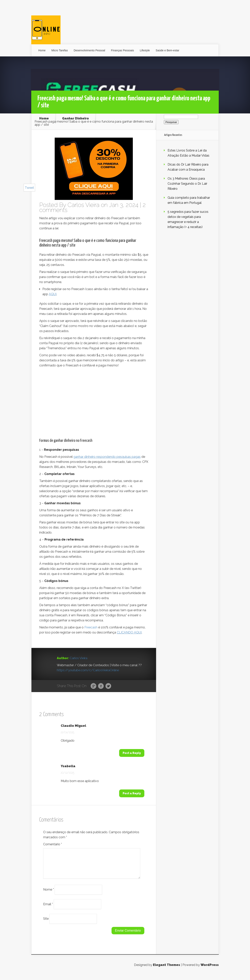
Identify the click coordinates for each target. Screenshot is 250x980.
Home (42, 50)
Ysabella (68, 766)
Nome (49, 894)
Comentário (53, 844)
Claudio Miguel (73, 726)
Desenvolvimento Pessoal (89, 50)
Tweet (29, 188)
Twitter (108, 686)
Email (48, 909)
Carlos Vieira (83, 205)
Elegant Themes (167, 970)
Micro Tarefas (60, 50)
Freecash (91, 627)
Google (93, 686)
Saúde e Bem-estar (167, 50)
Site (46, 923)
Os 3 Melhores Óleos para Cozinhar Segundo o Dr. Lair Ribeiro (187, 184)
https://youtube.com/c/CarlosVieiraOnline (88, 670)
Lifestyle (145, 50)
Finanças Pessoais (122, 50)
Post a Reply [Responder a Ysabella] (132, 793)
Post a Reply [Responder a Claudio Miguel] (132, 753)
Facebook (101, 686)
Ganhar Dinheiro (75, 118)
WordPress (210, 970)
